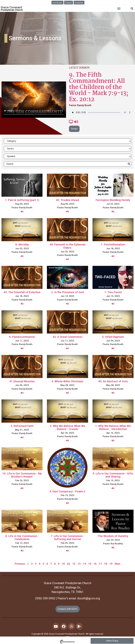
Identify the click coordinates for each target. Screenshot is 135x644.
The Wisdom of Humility (113, 536)
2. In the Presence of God (67, 292)
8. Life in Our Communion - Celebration (22, 538)
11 (69, 564)
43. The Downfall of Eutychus (22, 292)
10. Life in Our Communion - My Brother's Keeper (22, 475)
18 (106, 564)
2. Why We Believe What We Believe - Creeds (67, 427)
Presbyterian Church (12, 10)
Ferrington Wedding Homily (113, 200)
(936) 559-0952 (45, 598)
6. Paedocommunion (22, 337)
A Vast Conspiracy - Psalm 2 (67, 491)
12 (74, 564)
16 (95, 564)
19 (111, 564)
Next (117, 564)
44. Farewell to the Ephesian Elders (67, 246)
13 (79, 564)
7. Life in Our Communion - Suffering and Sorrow (67, 538)
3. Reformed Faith (22, 426)
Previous (20, 564)
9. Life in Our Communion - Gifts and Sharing (113, 475)
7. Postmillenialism (113, 244)
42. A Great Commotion (67, 337)
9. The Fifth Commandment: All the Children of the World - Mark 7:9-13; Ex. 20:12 (99, 87)
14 (84, 564)
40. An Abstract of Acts (113, 381)
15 (90, 564)
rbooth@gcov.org (89, 598)
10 (63, 564)
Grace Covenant (11, 7)
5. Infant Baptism (113, 337)
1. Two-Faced (113, 292)
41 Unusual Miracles (22, 381)
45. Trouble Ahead (67, 200)
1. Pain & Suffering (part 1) (22, 200)
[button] (119, 9)
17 (100, 564)
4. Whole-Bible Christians (67, 381)
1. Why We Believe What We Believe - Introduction (113, 427)
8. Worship (22, 244)
